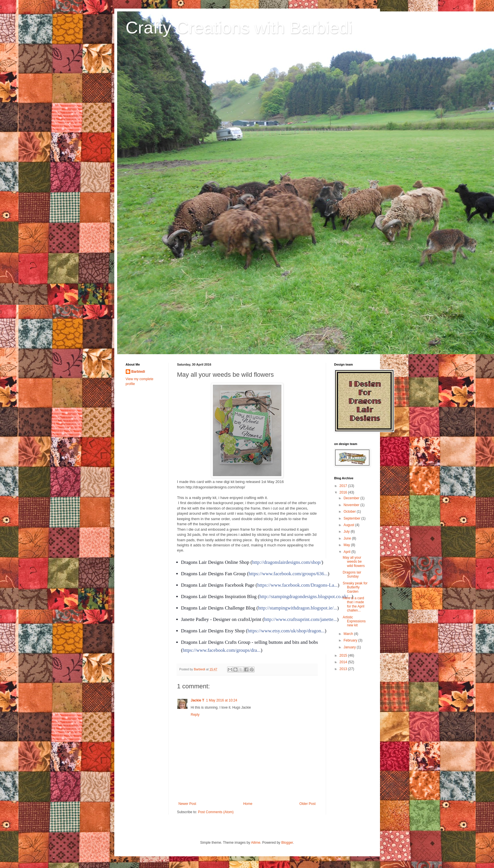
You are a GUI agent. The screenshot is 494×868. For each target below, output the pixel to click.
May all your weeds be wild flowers (354, 562)
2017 (344, 486)
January (350, 647)
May (347, 545)
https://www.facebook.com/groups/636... (288, 574)
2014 (344, 662)
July (347, 532)
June (348, 538)
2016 (344, 492)
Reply (195, 715)
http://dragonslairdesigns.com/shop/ (287, 562)
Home (248, 804)
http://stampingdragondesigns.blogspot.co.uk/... (306, 597)
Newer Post (187, 804)
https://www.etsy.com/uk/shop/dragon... (286, 631)
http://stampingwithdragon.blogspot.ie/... (298, 608)
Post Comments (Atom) (216, 812)
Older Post (308, 804)
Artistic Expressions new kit (354, 621)
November (352, 505)
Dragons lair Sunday (352, 574)
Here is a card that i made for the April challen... (353, 604)
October (350, 512)
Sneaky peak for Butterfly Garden (355, 587)
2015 (344, 655)
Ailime (256, 843)
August (349, 525)
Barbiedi (138, 372)
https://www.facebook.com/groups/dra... (222, 650)
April (347, 552)
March (349, 634)
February (351, 640)
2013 (344, 669)
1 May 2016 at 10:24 (222, 700)
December (352, 498)
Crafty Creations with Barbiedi (239, 28)
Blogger (287, 843)
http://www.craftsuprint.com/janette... (300, 619)
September (352, 518)
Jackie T (198, 700)
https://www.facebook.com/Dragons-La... (297, 585)
